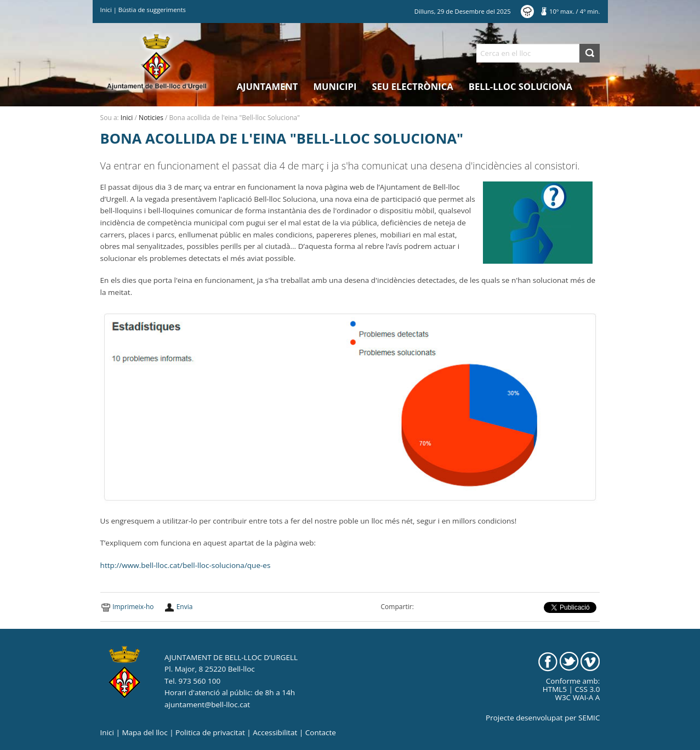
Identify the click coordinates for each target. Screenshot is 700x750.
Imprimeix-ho (133, 607)
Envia (185, 607)
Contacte (321, 732)
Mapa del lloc (144, 732)
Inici (106, 10)
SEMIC (589, 718)
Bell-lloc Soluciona (520, 86)
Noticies (151, 118)
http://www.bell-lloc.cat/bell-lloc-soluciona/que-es (186, 565)
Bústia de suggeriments (152, 10)
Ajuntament (268, 86)
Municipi (335, 86)
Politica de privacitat (210, 732)
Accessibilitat (275, 732)
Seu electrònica (413, 86)
